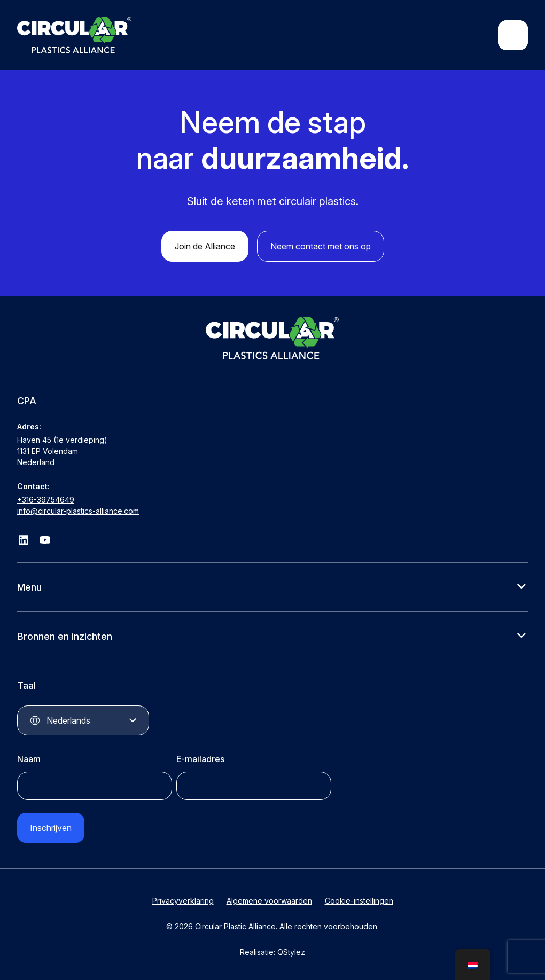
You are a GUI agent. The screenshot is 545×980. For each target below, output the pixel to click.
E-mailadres (200, 759)
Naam (29, 759)
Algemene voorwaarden (269, 901)
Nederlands (68, 720)
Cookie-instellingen (359, 901)
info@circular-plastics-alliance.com (78, 511)
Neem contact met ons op (321, 246)
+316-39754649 (46, 500)
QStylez (291, 952)
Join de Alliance (205, 246)
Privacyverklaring (183, 901)
